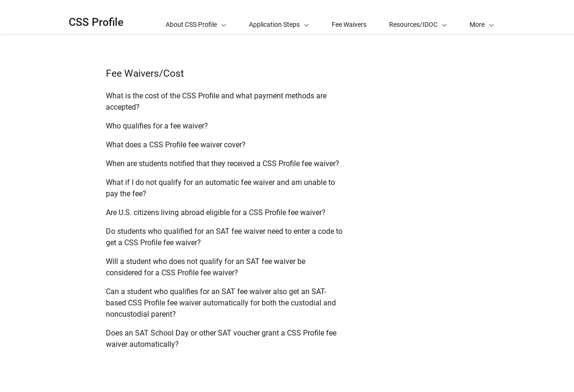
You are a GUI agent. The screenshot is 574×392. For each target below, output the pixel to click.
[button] (482, 17)
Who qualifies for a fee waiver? (157, 126)
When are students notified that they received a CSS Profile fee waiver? (223, 164)
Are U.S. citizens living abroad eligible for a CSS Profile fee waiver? (216, 212)
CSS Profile (96, 22)
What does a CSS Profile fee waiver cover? (176, 145)
